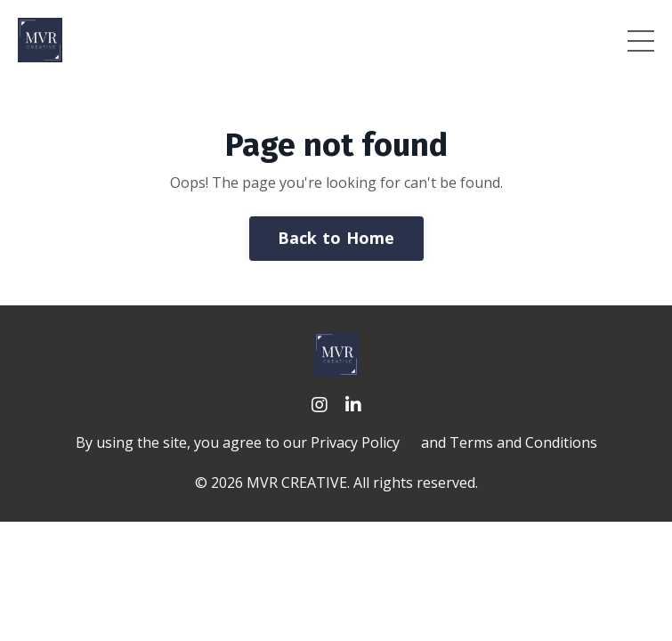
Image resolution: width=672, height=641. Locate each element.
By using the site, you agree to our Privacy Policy (238, 442)
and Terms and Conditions (509, 442)
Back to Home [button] (336, 238)
